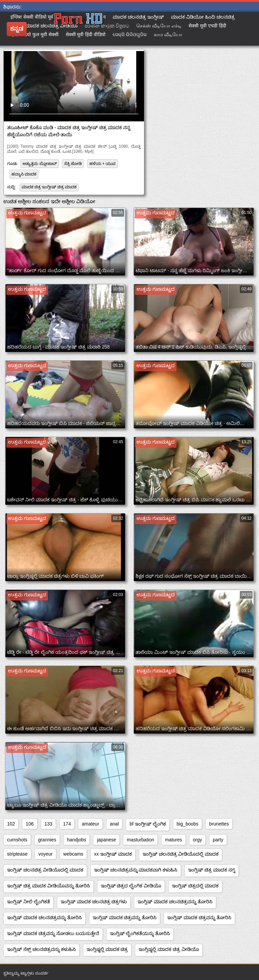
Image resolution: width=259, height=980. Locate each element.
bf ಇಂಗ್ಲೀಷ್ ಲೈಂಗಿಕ (148, 824)
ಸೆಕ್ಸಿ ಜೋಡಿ (73, 164)
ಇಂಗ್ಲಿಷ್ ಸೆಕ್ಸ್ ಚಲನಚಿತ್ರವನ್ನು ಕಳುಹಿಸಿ (41, 949)
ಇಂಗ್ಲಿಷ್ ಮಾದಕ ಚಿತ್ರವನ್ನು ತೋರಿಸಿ (125, 917)
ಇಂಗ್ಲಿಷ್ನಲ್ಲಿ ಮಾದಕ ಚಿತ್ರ (107, 949)
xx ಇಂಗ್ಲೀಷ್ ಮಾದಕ (113, 854)
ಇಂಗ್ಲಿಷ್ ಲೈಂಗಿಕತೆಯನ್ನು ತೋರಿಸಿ (140, 933)
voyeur (46, 854)
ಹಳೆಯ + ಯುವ (103, 164)
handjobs (77, 840)
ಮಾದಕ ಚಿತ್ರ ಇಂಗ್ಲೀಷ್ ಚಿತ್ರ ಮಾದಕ (49, 187)
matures (174, 840)
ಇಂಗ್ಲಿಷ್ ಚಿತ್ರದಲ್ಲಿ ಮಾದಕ (195, 886)
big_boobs (188, 824)
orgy (197, 840)
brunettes (219, 824)
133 (48, 824)
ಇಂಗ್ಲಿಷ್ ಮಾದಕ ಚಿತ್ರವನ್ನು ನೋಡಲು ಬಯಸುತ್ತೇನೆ (53, 933)
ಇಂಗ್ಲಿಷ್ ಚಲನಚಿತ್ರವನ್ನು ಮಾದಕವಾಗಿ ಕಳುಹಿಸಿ (136, 870)
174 (67, 824)
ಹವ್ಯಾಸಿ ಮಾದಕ (24, 174)
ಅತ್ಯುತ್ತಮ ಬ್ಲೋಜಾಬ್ (39, 164)
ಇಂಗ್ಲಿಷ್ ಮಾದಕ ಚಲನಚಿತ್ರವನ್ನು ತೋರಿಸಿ (175, 902)
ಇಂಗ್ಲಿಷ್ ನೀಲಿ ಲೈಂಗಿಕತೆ (28, 902)
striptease (17, 854)
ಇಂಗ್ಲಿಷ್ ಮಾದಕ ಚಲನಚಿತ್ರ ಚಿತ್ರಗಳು (94, 902)
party (218, 840)
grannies (47, 840)
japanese (106, 840)
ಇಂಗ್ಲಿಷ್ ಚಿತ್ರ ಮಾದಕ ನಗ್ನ (212, 870)
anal (114, 824)
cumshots (17, 840)
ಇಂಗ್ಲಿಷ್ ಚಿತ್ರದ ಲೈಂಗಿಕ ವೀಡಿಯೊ (131, 886)
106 (30, 824)
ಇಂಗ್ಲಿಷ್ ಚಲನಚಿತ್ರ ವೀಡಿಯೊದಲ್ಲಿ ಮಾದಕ (181, 854)
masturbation (140, 840)
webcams (73, 854)
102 (11, 824)
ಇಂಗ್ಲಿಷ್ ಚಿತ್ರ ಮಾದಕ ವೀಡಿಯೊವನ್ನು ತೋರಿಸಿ (49, 886)
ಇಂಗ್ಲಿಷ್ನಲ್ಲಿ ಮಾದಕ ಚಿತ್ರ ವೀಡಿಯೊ (169, 949)
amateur (90, 824)
